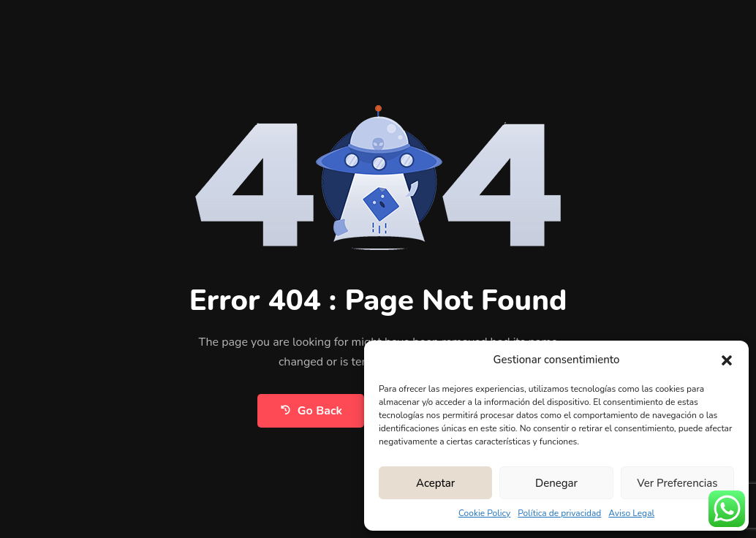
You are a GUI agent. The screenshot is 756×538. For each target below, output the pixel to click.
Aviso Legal (631, 513)
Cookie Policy (484, 513)
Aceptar (435, 483)
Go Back (311, 410)
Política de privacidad (559, 513)
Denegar (556, 483)
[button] (727, 360)
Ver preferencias (677, 483)
